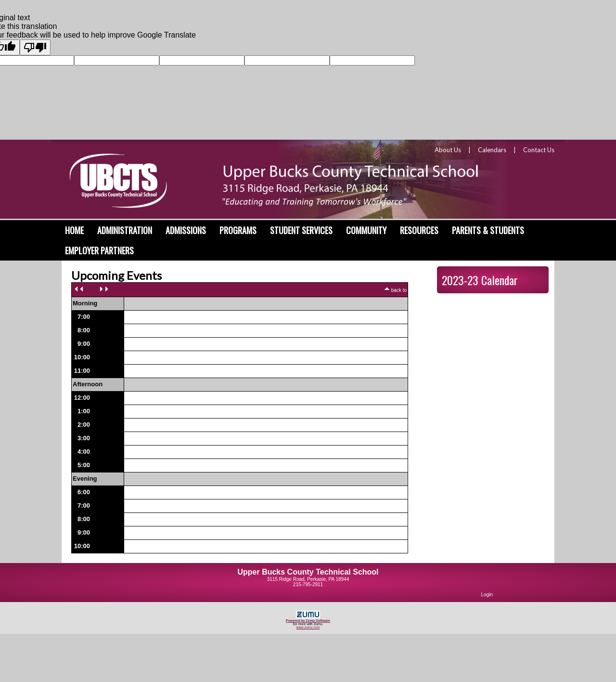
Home (74, 230)
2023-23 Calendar (480, 280)
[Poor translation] (35, 47)
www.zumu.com (308, 627)
